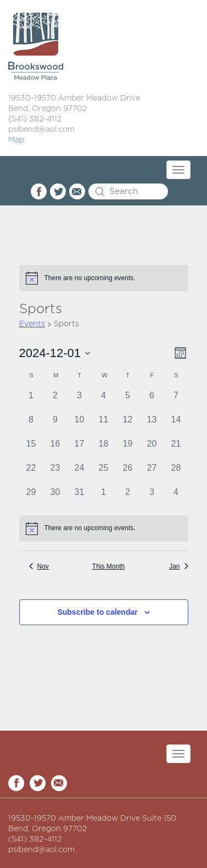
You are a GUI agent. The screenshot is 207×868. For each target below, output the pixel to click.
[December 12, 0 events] (128, 425)
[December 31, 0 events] (80, 498)
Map (16, 140)
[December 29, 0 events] (31, 498)
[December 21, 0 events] (176, 449)
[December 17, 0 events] (80, 449)
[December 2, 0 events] (55, 401)
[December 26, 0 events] (128, 474)
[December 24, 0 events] (80, 474)
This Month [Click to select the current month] (108, 566)
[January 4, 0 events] (176, 498)
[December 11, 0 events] (104, 425)
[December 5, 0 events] (128, 401)
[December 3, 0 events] (80, 401)
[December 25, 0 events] (104, 474)
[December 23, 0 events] (55, 474)
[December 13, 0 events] (152, 425)
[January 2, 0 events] (128, 498)
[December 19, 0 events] (128, 449)
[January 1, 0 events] (104, 498)
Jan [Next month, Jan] (178, 566)
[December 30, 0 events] (55, 498)
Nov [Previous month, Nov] (39, 566)
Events (32, 324)
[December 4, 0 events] (104, 401)
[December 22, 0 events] (31, 474)
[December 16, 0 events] (55, 449)
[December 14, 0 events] (176, 425)
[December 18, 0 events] (104, 449)
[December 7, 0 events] (176, 401)
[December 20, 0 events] (152, 449)
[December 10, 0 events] (80, 425)
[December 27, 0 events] (152, 474)
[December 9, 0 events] (55, 425)
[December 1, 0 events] (31, 401)
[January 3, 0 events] (152, 498)
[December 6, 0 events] (152, 401)
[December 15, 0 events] (31, 449)
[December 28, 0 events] (176, 474)
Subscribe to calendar (97, 612)
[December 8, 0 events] (31, 425)
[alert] (104, 278)
